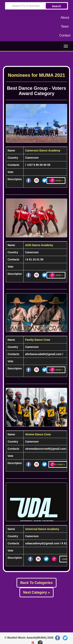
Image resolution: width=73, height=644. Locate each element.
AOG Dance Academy (39, 245)
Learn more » (56, 181)
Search (57, 6)
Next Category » (36, 592)
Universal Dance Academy (42, 529)
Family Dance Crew (38, 340)
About (65, 18)
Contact (65, 35)
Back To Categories (36, 583)
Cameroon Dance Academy (43, 150)
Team (65, 26)
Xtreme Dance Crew (38, 434)
